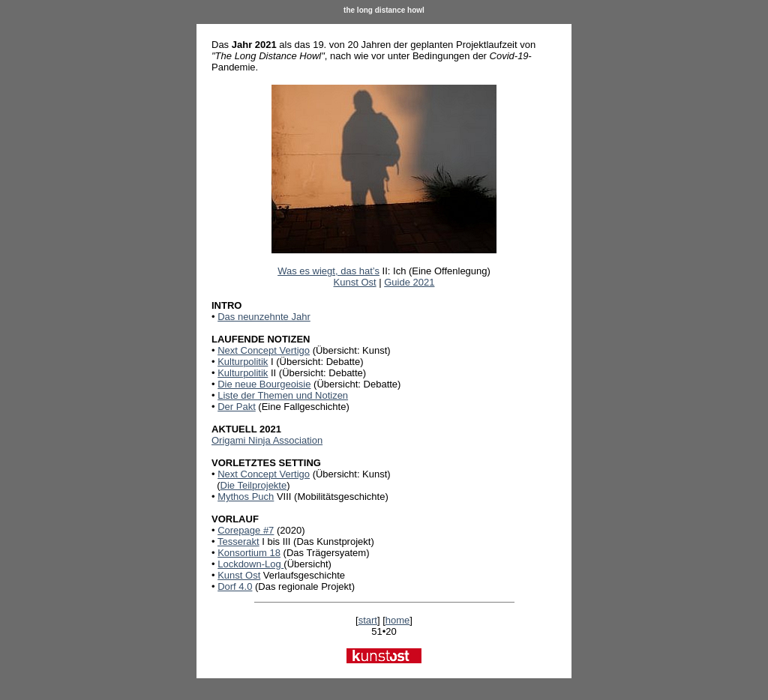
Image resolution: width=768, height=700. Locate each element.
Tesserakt (238, 541)
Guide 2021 (409, 282)
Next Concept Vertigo (264, 350)
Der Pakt (237, 407)
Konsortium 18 (249, 553)
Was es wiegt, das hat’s (328, 271)
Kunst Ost (355, 282)
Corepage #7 (246, 530)
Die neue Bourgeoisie (264, 384)
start (368, 620)
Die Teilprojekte (254, 485)
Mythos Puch (246, 497)
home (398, 620)
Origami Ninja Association (267, 440)
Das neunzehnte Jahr (264, 317)
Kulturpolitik (243, 362)
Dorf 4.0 (235, 586)
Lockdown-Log (250, 564)
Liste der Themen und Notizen (283, 395)
